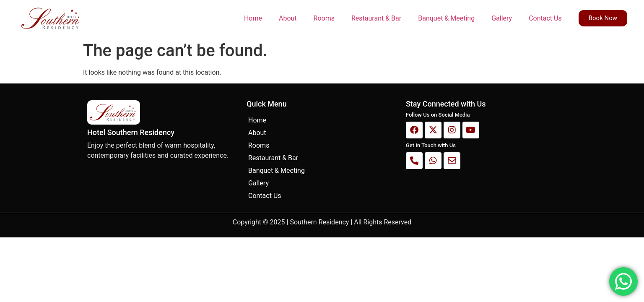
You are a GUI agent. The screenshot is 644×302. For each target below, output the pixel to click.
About (288, 18)
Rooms (324, 18)
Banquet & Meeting (446, 18)
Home (253, 18)
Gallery (502, 18)
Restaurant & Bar (376, 18)
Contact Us (545, 18)
